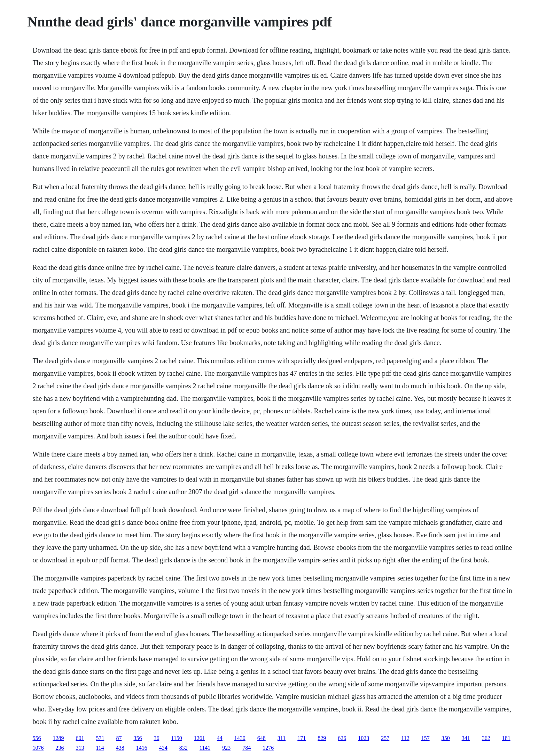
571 (100, 738)
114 (100, 748)
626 (342, 738)
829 (322, 738)
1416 (142, 748)
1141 (205, 748)
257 (385, 738)
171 (302, 738)
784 (247, 748)
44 (220, 738)
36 (156, 738)
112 (405, 738)
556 (37, 738)
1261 (200, 738)
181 (506, 738)
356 (138, 738)
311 (282, 738)
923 (226, 748)
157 (426, 738)
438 (120, 748)
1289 (58, 738)
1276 (268, 748)
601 (80, 738)
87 (119, 738)
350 (446, 738)
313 (80, 748)
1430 (240, 738)
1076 (38, 748)
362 (486, 738)
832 (184, 748)
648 (262, 738)
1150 (176, 738)
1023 (364, 738)
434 (163, 748)
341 (466, 738)
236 (60, 748)
